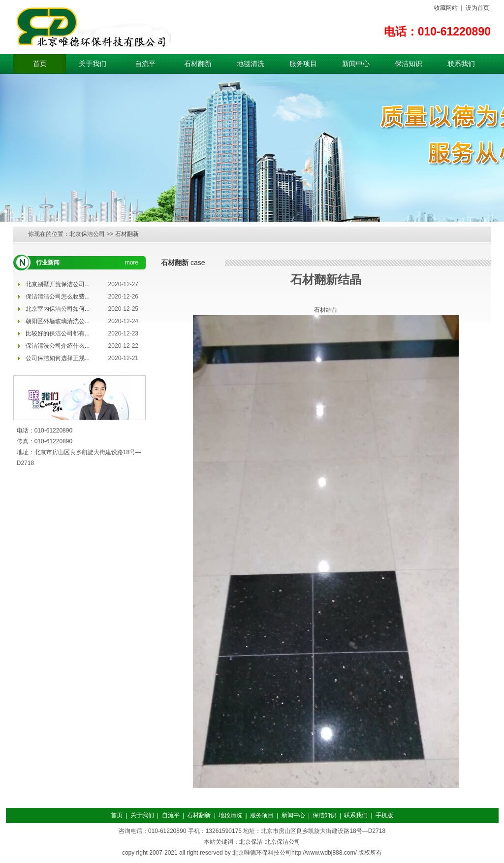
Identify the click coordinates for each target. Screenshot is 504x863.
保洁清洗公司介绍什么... (58, 346)
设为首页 (477, 8)
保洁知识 (409, 64)
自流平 (145, 64)
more (132, 263)
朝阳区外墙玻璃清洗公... (58, 321)
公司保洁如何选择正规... (58, 358)
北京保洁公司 (87, 234)
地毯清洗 (251, 64)
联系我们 (461, 64)
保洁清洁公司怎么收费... (58, 297)
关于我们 (93, 64)
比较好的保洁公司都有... (58, 333)
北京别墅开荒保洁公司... (58, 284)
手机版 (384, 815)
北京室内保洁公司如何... (58, 309)
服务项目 (303, 64)
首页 (40, 64)
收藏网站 (446, 8)
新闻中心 (356, 64)
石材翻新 (198, 64)
